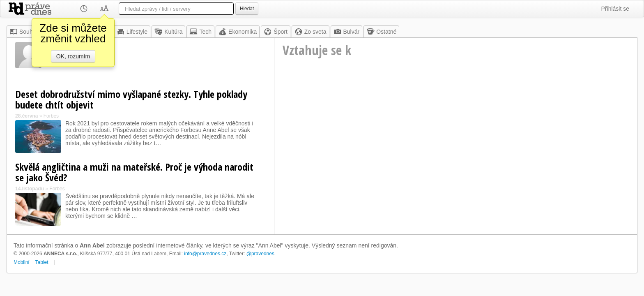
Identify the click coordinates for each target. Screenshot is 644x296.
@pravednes (260, 254)
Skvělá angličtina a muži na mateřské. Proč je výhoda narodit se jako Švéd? (134, 172)
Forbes (51, 116)
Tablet (42, 262)
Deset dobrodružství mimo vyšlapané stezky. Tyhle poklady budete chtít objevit (131, 99)
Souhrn (24, 32)
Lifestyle (132, 32)
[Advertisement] (456, 142)
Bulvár (347, 32)
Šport (275, 32)
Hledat (247, 9)
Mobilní (22, 262)
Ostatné (381, 32)
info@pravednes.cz (205, 254)
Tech (200, 32)
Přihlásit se (615, 9)
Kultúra (168, 32)
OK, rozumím (73, 56)
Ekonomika (238, 32)
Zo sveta (310, 32)
